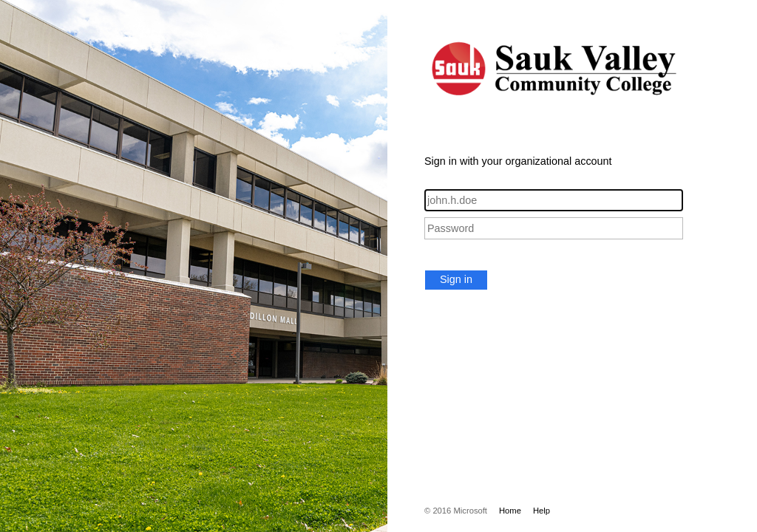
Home (510, 511)
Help (542, 511)
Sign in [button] (456, 279)
